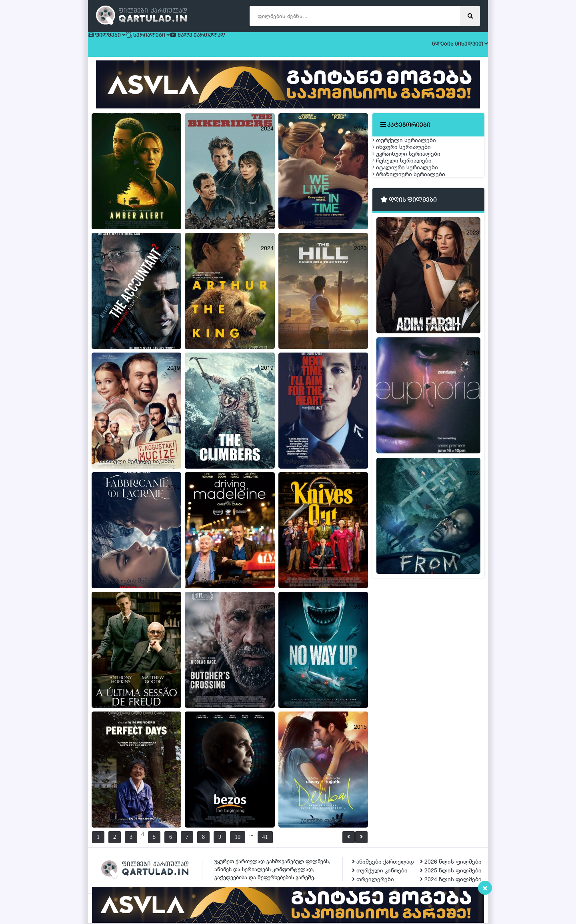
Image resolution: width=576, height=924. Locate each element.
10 (247, 838)
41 (284, 838)
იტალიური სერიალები (413, 222)
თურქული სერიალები (412, 147)
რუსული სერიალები (410, 203)
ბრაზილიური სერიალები (417, 241)
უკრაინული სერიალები (414, 184)
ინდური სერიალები (410, 165)
